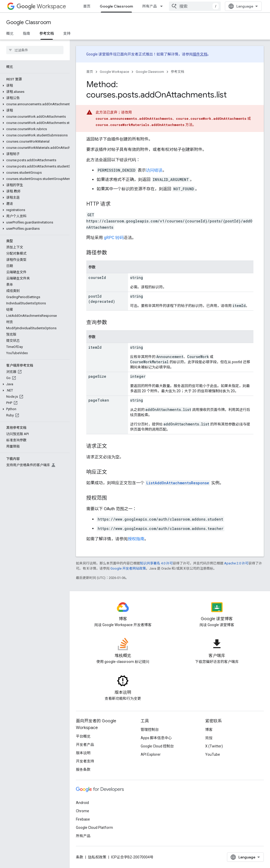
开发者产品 (85, 745)
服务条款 (83, 769)
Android (82, 803)
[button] (34, 86)
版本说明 (83, 753)
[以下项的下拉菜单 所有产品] (163, 6)
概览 (10, 33)
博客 (209, 730)
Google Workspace (114, 72)
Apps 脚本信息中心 (156, 738)
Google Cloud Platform (94, 828)
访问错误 (154, 170)
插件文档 (200, 54)
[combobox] (232, 6)
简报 (209, 738)
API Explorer (151, 754)
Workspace (41, 6)
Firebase (83, 819)
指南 (26, 33)
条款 (80, 857)
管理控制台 (150, 730)
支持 (67, 33)
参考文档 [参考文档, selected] (47, 33)
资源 (177, 6)
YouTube (213, 754)
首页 (87, 6)
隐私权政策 (97, 857)
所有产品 (150, 6)
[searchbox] (35, 50)
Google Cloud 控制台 (157, 746)
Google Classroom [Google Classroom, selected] (116, 6)
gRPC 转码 (114, 238)
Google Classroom (29, 22)
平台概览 (83, 736)
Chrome (83, 811)
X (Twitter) (214, 746)
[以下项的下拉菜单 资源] (187, 6)
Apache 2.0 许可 (236, 563)
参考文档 (177, 72)
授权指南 (136, 539)
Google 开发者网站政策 (128, 568)
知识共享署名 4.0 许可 (156, 563)
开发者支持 (85, 761)
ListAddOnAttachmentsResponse (178, 483)
